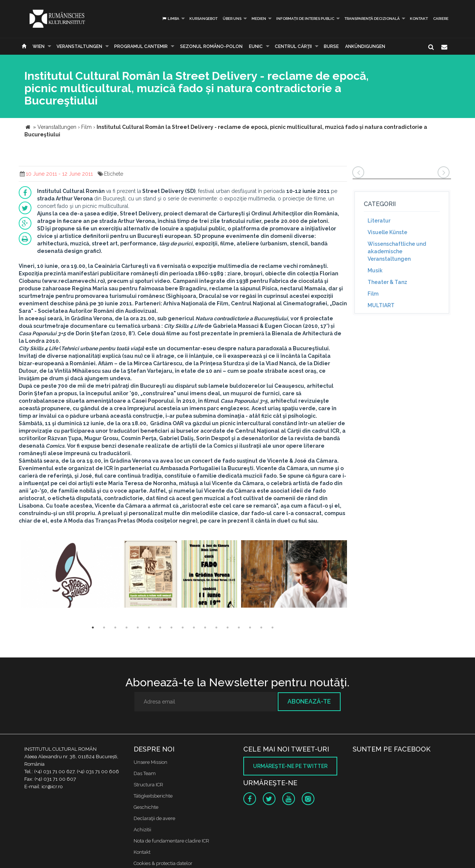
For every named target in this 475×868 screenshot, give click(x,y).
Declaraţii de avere (154, 818)
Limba (170, 19)
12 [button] (216, 627)
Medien (259, 19)
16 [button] (261, 627)
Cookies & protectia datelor (163, 863)
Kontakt (419, 19)
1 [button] (93, 627)
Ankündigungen (365, 46)
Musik (375, 270)
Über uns (232, 19)
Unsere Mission (150, 762)
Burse (331, 46)
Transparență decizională (372, 19)
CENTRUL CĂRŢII (293, 46)
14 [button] (239, 627)
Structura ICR (148, 785)
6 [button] (149, 627)
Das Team (145, 773)
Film (373, 294)
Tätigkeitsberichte (153, 796)
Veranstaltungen (79, 46)
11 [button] (205, 627)
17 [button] (272, 627)
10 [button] (194, 627)
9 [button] (183, 627)
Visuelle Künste (387, 232)
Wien (39, 46)
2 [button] (104, 627)
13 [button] (228, 627)
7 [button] (160, 627)
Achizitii (142, 830)
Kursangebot (203, 19)
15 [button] (250, 627)
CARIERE (441, 19)
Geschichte (146, 807)
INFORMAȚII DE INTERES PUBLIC (305, 19)
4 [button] (127, 627)
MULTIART (381, 305)
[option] (71, 575)
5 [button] (138, 627)
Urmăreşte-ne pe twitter (290, 766)
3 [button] (115, 627)
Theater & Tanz (387, 282)
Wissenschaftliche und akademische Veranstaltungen (397, 251)
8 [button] (171, 627)
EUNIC (256, 46)
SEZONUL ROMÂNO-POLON (211, 46)
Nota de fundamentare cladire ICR (171, 841)
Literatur (379, 221)
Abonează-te (309, 701)
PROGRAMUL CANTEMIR (141, 46)
